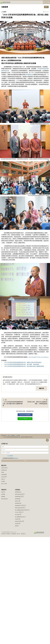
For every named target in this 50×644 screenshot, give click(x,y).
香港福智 (17, 524)
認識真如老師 (4, 470)
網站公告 (19, 534)
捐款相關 (3, 494)
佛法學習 (3, 492)
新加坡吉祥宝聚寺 (19, 521)
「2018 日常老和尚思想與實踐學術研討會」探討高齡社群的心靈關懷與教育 (24, 366)
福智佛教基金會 (29, 75)
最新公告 (3, 479)
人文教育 (4, 12)
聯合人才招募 (4, 484)
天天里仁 (17, 512)
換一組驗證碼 (10, 456)
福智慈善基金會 (18, 503)
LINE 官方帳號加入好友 (25, 419)
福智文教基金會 (18, 494)
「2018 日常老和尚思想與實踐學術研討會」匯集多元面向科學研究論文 (22, 362)
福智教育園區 (18, 497)
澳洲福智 (17, 526)
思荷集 (3, 472)
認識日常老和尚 (4, 468)
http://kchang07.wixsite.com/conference (39, 357)
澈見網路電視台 (18, 506)
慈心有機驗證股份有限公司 (20, 517)
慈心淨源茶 (17, 515)
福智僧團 (3, 475)
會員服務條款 (14, 534)
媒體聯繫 (3, 497)
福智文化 (17, 501)
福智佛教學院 (18, 499)
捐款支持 (41, 388)
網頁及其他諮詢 (4, 499)
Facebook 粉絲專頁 (25, 415)
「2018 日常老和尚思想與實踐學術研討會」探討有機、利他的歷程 (21, 364)
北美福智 (17, 519)
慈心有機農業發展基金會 (20, 510)
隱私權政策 (16, 458)
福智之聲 (3, 477)
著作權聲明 (3, 534)
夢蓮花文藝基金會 (19, 508)
